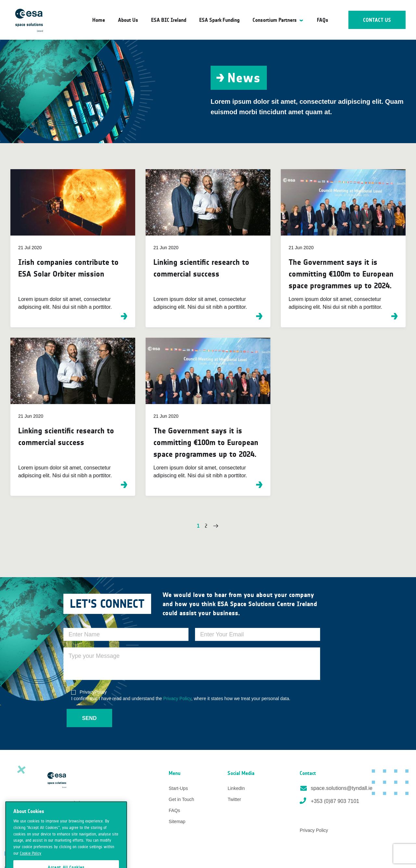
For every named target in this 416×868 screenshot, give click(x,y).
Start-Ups (178, 788)
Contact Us (377, 20)
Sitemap (177, 821)
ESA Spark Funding (219, 20)
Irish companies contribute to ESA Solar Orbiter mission (68, 268)
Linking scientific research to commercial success (201, 268)
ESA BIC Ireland (169, 20)
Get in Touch (181, 799)
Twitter (234, 799)
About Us (128, 20)
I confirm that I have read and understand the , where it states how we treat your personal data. (181, 695)
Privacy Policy (177, 698)
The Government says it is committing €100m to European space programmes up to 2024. (341, 274)
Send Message (90, 721)
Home (99, 20)
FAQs (323, 20)
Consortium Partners (275, 20)
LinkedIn (236, 788)
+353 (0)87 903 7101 (329, 801)
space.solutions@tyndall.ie (336, 788)
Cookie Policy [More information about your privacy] (31, 860)
